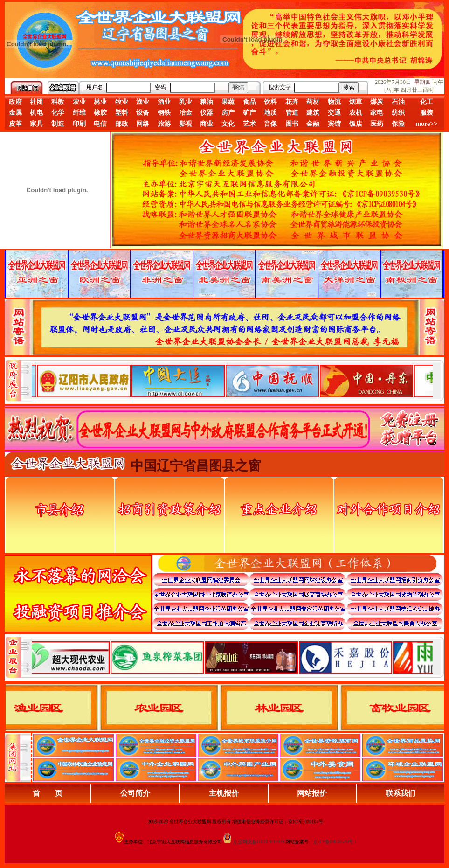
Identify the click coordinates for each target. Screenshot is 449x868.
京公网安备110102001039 (259, 842)
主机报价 (224, 793)
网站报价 (312, 793)
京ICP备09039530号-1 (335, 842)
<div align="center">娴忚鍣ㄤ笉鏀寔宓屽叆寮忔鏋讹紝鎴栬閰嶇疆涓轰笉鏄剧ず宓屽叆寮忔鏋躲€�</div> (232, 381)
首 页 (48, 793)
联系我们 (401, 793)
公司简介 (135, 793)
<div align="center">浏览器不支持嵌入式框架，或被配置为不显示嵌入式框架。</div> (232, 657)
